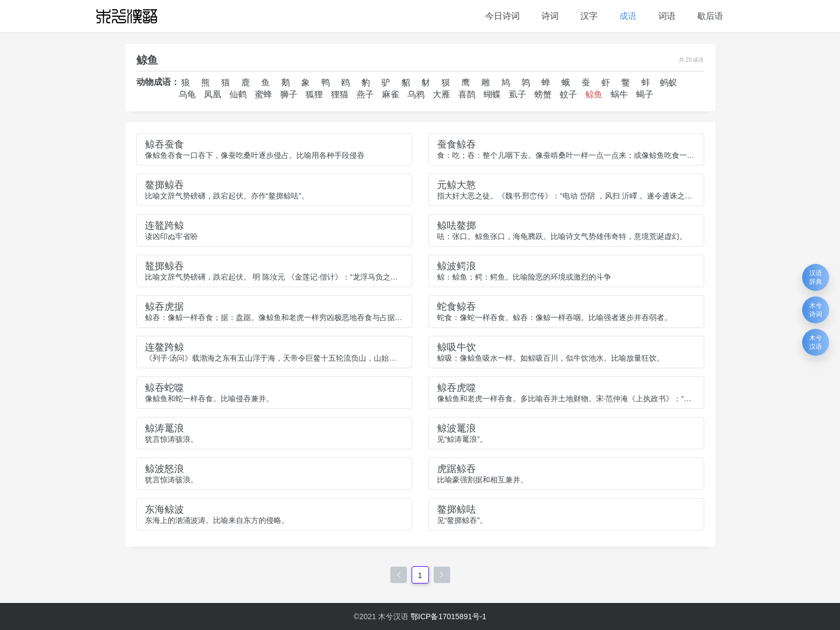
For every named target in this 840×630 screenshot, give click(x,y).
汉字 (589, 16)
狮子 (289, 94)
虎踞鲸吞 (457, 469)
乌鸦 (416, 94)
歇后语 (710, 16)
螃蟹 (543, 94)
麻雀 (391, 94)
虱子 (518, 94)
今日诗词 (502, 16)
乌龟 (187, 94)
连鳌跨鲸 (164, 347)
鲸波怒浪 (164, 469)
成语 (628, 16)
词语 (667, 16)
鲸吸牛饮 (457, 347)
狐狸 (314, 94)
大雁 (441, 94)
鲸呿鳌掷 (457, 226)
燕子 (365, 94)
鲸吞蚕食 (164, 144)
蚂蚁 (669, 82)
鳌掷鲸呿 (457, 509)
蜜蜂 (263, 94)
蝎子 (645, 94)
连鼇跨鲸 (164, 226)
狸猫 (340, 94)
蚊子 (568, 94)
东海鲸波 (164, 509)
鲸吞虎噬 (457, 388)
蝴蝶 (492, 94)
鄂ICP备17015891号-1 (448, 616)
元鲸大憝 (457, 185)
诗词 (550, 16)
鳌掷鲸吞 (164, 185)
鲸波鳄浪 (457, 266)
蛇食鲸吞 (457, 307)
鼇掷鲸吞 (164, 266)
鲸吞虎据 (164, 307)
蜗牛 (619, 94)
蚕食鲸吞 (457, 144)
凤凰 (213, 94)
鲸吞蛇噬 (164, 388)
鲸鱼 (594, 94)
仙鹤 (238, 94)
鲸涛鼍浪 (164, 428)
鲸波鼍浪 (457, 428)
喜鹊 (467, 94)
